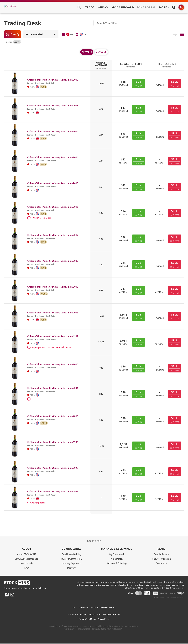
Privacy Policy (104, 619)
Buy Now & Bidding (72, 554)
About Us (94, 607)
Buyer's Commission (72, 559)
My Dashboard (117, 554)
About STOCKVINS (26, 554)
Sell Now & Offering (117, 563)
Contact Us (162, 563)
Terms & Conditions (87, 619)
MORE (164, 7)
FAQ (27, 568)
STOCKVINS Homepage (26, 559)
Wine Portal (146, 7)
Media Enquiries (107, 607)
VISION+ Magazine (161, 559)
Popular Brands (161, 554)
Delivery (71, 568)
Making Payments (72, 563)
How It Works (26, 563)
